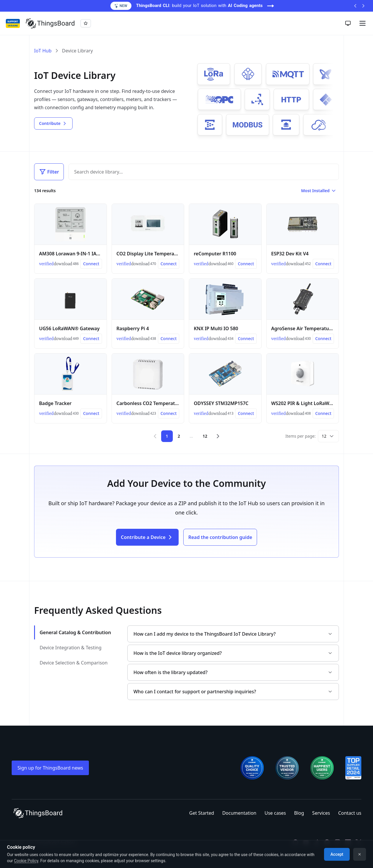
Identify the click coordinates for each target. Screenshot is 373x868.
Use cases (275, 813)
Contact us (350, 813)
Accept (337, 854)
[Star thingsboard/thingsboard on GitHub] (86, 23)
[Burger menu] (363, 23)
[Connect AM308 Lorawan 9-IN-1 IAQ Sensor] (91, 264)
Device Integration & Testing (71, 648)
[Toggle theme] (348, 23)
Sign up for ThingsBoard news (50, 768)
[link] (44, 264)
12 (205, 436)
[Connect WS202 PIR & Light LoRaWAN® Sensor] (323, 413)
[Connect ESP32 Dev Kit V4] (323, 264)
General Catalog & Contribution (75, 632)
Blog (299, 813)
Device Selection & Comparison (74, 663)
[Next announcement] (363, 6)
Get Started (202, 813)
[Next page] (218, 436)
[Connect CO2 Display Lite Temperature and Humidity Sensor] (169, 264)
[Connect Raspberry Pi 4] (169, 339)
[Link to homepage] (50, 23)
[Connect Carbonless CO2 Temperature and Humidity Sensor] (169, 413)
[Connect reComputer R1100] (246, 264)
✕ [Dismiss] (360, 854)
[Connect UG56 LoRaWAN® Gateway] (91, 339)
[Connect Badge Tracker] (91, 413)
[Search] (199, 172)
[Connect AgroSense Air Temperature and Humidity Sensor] (323, 339)
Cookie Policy (26, 861)
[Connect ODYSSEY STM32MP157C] (246, 413)
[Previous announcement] (355, 6)
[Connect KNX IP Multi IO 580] (246, 339)
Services (321, 813)
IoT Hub (43, 51)
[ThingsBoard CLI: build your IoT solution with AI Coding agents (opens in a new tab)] (186, 6)
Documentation (239, 813)
